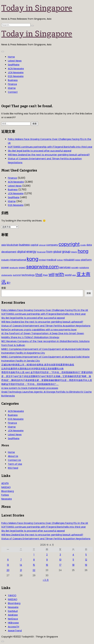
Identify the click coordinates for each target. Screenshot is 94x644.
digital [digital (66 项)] (21, 252)
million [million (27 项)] (60, 260)
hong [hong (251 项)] (83, 251)
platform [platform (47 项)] (86, 260)
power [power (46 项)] (5, 267)
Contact (13, 92)
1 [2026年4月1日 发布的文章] (34, 555)
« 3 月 (46, 580)
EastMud (13, 611)
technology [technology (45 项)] (28, 275)
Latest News (15, 61)
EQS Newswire (16, 76)
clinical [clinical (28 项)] (42, 245)
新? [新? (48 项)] (8, 283)
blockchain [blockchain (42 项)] (13, 245)
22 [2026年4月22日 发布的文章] (34, 570)
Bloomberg (8, 491)
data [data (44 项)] (89, 245)
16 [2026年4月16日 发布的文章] (47, 565)
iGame (12, 88)
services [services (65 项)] (65, 267)
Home (11, 57)
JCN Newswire (16, 73)
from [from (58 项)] (49, 252)
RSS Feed (13, 468)
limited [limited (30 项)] (42, 260)
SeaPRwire (14, 65)
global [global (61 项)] (57, 252)
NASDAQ (6, 487)
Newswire (7, 499)
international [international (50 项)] (18, 260)
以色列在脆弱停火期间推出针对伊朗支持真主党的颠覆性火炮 (32, 369)
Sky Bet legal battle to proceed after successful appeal (40, 151)
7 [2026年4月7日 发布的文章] (21, 560)
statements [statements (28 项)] (7, 275)
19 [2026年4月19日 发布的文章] (86, 565)
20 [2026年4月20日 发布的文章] (8, 570)
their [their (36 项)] (46, 275)
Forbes (5, 495)
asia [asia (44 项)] (4, 245)
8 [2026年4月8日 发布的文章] (34, 560)
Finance (12, 84)
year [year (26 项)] (74, 275)
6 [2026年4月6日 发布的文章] (8, 560)
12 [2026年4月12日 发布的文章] (86, 560)
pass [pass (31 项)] (78, 260)
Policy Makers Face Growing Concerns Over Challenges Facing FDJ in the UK (45, 310)
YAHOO (12, 595)
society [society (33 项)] (75, 268)
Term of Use (15, 464)
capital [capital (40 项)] (34, 245)
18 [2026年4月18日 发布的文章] (73, 565)
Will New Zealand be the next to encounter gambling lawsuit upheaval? (49, 155)
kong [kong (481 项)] (33, 259)
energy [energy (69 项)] (31, 252)
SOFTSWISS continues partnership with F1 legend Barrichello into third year (50, 147)
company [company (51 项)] (52, 245)
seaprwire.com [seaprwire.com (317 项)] (42, 267)
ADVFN (5, 483)
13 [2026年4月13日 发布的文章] (8, 565)
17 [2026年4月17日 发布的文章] (60, 565)
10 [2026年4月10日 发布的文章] (60, 560)
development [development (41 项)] (9, 252)
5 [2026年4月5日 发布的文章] (86, 555)
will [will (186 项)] (52, 274)
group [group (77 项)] (66, 252)
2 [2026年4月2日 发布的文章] (47, 555)
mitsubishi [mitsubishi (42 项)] (69, 260)
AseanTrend (15, 631)
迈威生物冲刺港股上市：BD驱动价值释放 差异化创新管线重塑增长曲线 (38, 365)
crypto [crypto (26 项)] (83, 245)
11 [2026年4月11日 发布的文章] (73, 560)
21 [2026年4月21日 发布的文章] (21, 570)
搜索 (4, 288)
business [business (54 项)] (24, 245)
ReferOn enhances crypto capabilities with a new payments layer (39, 330)
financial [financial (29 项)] (41, 252)
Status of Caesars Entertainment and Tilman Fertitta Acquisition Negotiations (46, 326)
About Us (13, 456)
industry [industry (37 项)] (6, 260)
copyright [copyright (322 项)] (69, 244)
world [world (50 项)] (68, 275)
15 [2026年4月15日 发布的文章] (34, 565)
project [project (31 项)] (22, 268)
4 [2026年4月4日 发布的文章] (73, 555)
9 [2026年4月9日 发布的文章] (47, 560)
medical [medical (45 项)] (51, 260)
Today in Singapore (37, 8)
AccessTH (13, 627)
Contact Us (14, 460)
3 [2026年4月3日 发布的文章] (60, 555)
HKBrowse (13, 623)
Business (13, 80)
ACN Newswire (16, 69)
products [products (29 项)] (14, 268)
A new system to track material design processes (30, 388)
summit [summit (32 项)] (17, 275)
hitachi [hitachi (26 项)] (74, 252)
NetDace (13, 619)
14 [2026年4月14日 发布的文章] (21, 565)
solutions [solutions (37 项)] (84, 268)
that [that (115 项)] (39, 275)
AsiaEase (13, 615)
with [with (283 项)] (60, 274)
